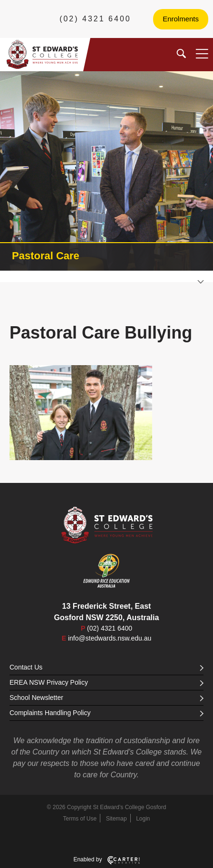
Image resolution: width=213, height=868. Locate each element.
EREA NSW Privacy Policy (106, 682)
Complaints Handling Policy (106, 713)
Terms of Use (80, 819)
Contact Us (106, 667)
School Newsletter (106, 698)
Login (143, 819)
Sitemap (116, 819)
